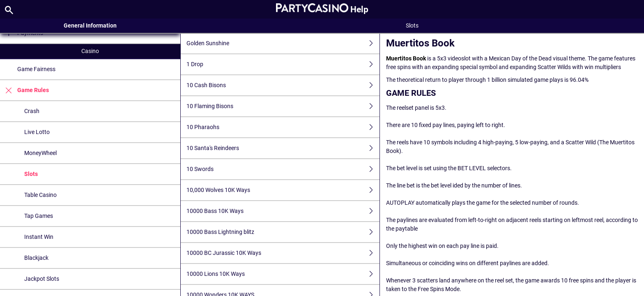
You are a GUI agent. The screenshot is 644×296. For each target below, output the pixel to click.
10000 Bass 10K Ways (283, 211)
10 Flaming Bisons (283, 106)
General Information (90, 25)
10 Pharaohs (283, 127)
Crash (32, 111)
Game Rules (24, 90)
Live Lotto (37, 132)
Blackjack (36, 258)
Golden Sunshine (283, 43)
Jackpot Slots (42, 279)
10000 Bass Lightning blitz (283, 232)
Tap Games (39, 216)
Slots (31, 174)
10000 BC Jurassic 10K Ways (283, 253)
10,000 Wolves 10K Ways (283, 190)
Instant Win (39, 237)
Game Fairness (36, 69)
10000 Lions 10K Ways (283, 274)
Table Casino (40, 195)
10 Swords (283, 169)
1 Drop (283, 64)
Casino (90, 51)
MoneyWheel (40, 153)
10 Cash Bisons (283, 85)
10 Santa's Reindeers (283, 148)
